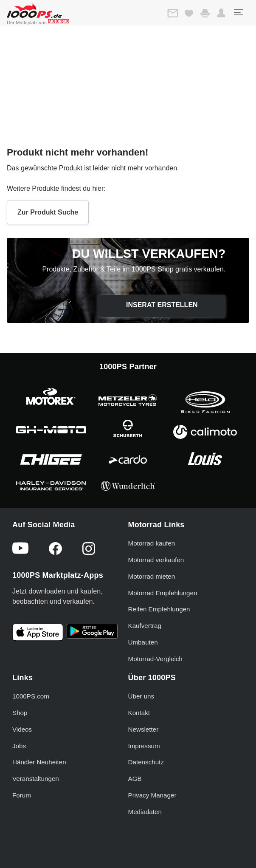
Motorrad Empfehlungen (163, 593)
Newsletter (143, 729)
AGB (135, 779)
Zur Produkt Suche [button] (48, 212)
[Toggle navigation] (238, 12)
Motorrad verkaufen (156, 560)
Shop (20, 713)
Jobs (19, 746)
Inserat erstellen (162, 305)
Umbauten (143, 642)
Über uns (141, 696)
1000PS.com (31, 696)
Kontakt (139, 713)
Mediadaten (145, 812)
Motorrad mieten (152, 576)
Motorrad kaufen (152, 543)
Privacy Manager (152, 795)
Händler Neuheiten (39, 762)
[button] (221, 13)
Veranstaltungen (36, 779)
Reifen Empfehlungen (159, 609)
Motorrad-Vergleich (155, 659)
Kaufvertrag (145, 626)
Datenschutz (146, 762)
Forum (22, 795)
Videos (22, 729)
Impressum (144, 746)
